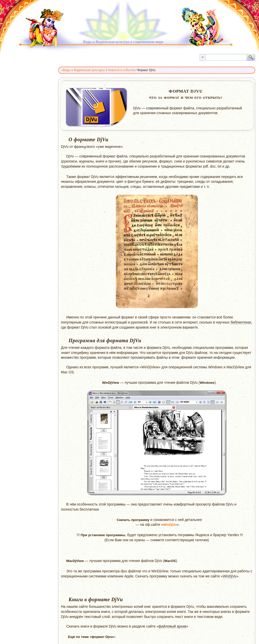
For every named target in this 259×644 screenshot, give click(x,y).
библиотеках (241, 322)
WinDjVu (170, 525)
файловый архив (172, 626)
